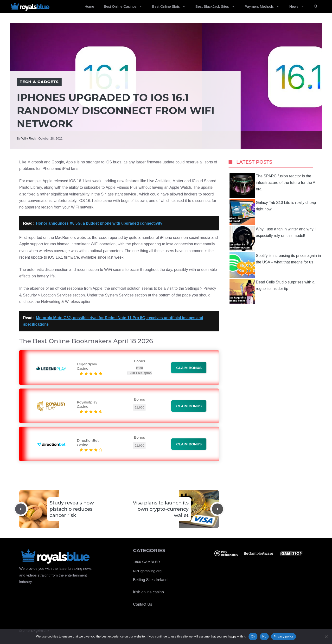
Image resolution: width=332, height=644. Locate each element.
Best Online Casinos (125, 7)
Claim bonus (189, 368)
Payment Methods (265, 7)
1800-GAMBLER (147, 562)
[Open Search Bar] (316, 7)
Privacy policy (284, 636)
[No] (326, 637)
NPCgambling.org (147, 571)
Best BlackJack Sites (217, 7)
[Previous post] (21, 509)
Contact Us (143, 604)
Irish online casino (148, 592)
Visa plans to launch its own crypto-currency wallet (161, 509)
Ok (253, 636)
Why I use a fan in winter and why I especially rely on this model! (273, 238)
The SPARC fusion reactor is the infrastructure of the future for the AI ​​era (274, 185)
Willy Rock (29, 138)
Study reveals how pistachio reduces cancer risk (72, 509)
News (299, 7)
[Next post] (217, 509)
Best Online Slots (171, 7)
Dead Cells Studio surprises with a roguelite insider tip (272, 292)
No (264, 636)
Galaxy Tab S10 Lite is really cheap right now (273, 212)
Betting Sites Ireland (150, 580)
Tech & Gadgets (39, 82)
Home (89, 6)
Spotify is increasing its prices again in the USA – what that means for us (275, 265)
